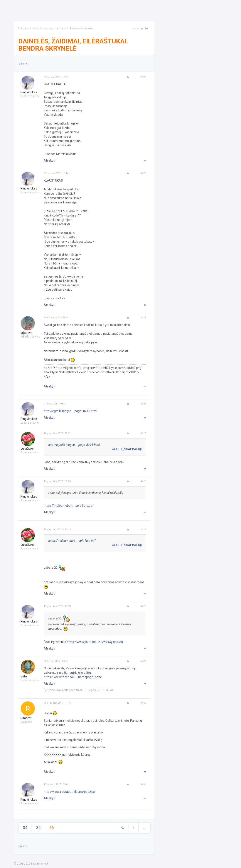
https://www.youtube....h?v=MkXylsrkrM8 (95, 642)
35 (142, 29)
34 (138, 29)
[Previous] (135, 29)
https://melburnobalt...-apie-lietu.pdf (69, 506)
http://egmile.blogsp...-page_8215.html (70, 411)
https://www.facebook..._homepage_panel (73, 677)
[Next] (133, 29)
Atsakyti (49, 160)
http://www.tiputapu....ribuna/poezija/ (70, 792)
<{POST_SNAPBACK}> (127, 449)
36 (146, 28)
